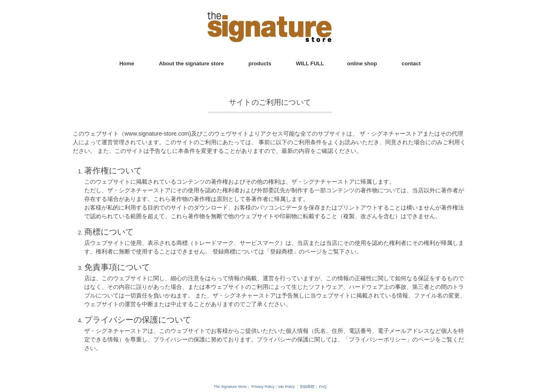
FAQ (323, 387)
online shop (362, 63)
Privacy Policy (263, 387)
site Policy (287, 387)
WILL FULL (310, 63)
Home (127, 63)
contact (411, 63)
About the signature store (191, 63)
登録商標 (307, 387)
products (260, 63)
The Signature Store (230, 387)
